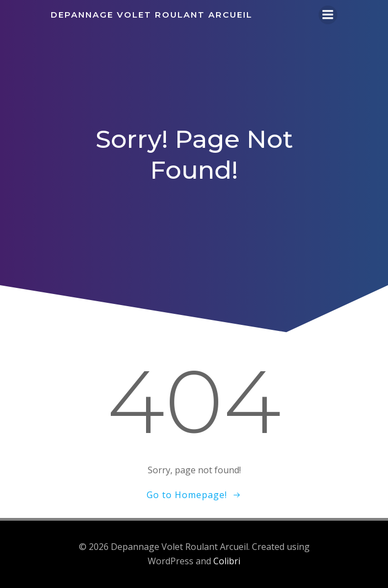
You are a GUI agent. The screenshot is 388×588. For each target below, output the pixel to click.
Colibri (227, 561)
